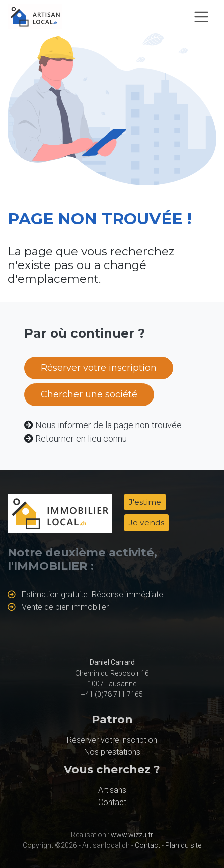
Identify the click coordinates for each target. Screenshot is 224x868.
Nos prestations (112, 752)
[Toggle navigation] (201, 17)
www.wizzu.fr (132, 835)
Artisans (112, 790)
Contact (112, 802)
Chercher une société (89, 394)
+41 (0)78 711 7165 (112, 694)
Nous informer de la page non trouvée (108, 425)
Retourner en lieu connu (81, 439)
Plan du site (183, 845)
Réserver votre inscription (99, 368)
